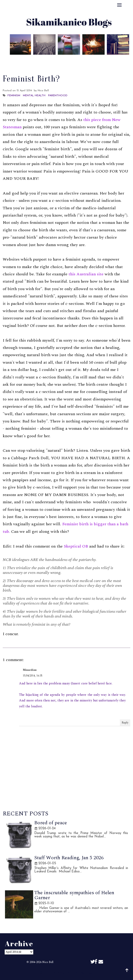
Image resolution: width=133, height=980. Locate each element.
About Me (34, 60)
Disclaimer (99, 60)
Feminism (14, 96)
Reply (125, 723)
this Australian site (86, 274)
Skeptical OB (76, 546)
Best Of (56, 60)
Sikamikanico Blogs (78, 973)
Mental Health (34, 96)
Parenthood (58, 96)
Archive (76, 60)
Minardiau (30, 670)
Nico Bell (48, 962)
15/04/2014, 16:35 (33, 676)
